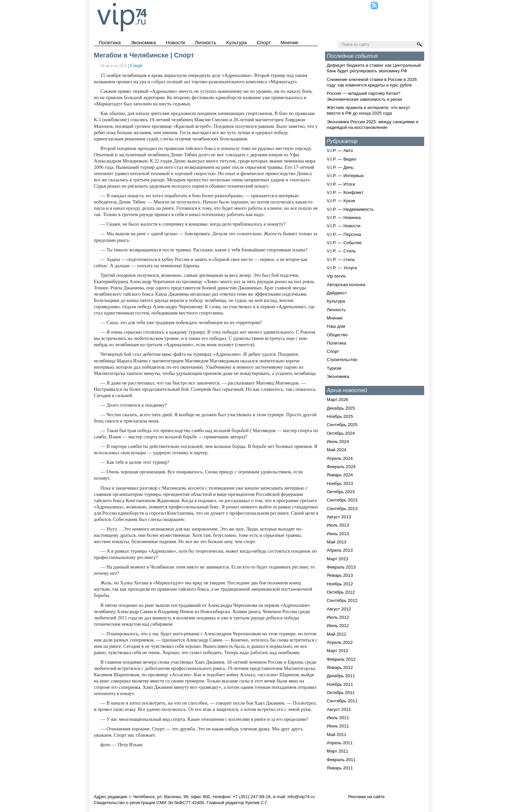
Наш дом (336, 326)
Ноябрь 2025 (340, 416)
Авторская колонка (346, 285)
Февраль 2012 (341, 659)
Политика (110, 42)
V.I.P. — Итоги (341, 184)
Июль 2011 (338, 718)
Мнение (289, 42)
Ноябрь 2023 (340, 483)
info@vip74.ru (301, 797)
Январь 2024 (340, 475)
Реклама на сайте (367, 797)
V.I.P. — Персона (344, 234)
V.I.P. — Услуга (342, 268)
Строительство (342, 360)
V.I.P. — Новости (344, 226)
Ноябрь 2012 (340, 584)
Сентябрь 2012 (342, 600)
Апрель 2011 (340, 743)
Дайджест (337, 293)
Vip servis (336, 276)
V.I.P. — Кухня (341, 201)
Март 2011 (337, 751)
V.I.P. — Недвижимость (350, 209)
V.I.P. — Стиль (341, 251)
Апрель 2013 (340, 550)
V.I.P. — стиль (341, 259)
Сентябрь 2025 (342, 425)
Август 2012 (339, 609)
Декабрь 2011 (341, 676)
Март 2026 (337, 400)
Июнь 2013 (338, 534)
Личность (206, 42)
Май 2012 (336, 634)
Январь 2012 (340, 667)
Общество (337, 335)
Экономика (143, 42)
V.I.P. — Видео (341, 159)
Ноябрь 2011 (340, 684)
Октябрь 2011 (341, 693)
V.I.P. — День (340, 167)
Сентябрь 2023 (342, 500)
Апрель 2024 (340, 458)
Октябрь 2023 (341, 492)
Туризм (334, 368)
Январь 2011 (340, 768)
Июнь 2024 (338, 442)
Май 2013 (336, 542)
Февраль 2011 (341, 760)
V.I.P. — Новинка (344, 218)
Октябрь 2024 (341, 433)
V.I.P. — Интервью (345, 176)
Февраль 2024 (341, 467)
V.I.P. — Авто (340, 150)
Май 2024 (336, 450)
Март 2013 (337, 559)
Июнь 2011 (338, 726)
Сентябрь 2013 (342, 509)
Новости (175, 42)
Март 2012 (337, 651)
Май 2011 (336, 735)
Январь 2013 (340, 575)
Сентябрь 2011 (342, 701)
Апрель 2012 (340, 642)
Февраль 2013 (341, 567)
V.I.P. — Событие (344, 243)
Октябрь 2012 (341, 592)
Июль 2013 (338, 525)
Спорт (264, 42)
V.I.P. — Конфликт (345, 192)
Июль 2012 (338, 617)
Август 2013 (339, 517)
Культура (237, 42)
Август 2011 (339, 709)
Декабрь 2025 (341, 408)
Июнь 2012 (338, 626)
